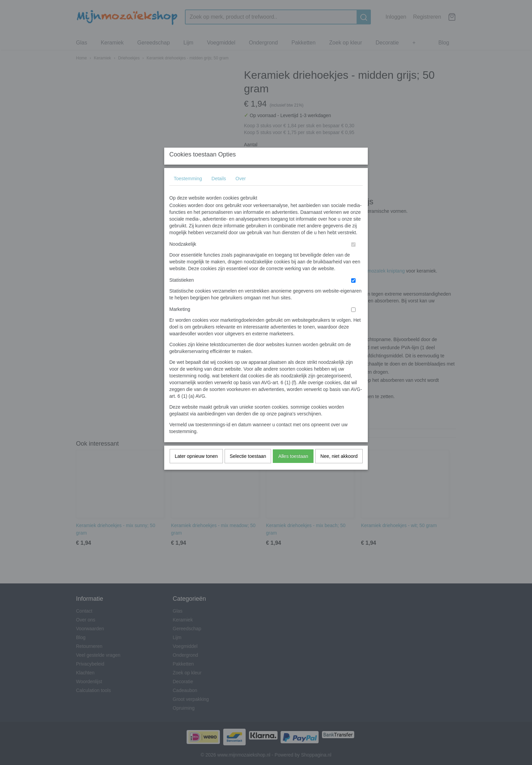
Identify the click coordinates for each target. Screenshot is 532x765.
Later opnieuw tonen (196, 469)
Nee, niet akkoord (339, 469)
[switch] (353, 258)
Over (241, 192)
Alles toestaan (293, 469)
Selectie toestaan (248, 469)
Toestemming (188, 192)
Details (219, 192)
